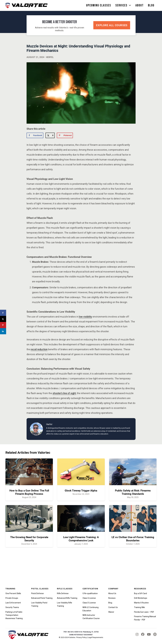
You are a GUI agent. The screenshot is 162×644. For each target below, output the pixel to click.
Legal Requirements (96, 637)
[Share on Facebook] (35, 135)
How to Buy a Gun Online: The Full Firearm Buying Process (29, 492)
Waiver (111, 612)
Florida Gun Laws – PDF (144, 612)
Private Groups (12, 598)
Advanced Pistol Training (42, 598)
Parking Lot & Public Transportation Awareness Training (14, 615)
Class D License (89, 603)
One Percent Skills (13, 593)
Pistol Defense (37, 593)
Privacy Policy (81, 637)
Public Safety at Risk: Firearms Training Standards (133, 492)
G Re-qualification (90, 593)
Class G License (89, 598)
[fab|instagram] (137, 634)
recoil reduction (39, 349)
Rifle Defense (63, 593)
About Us (112, 593)
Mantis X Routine (141, 603)
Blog (110, 603)
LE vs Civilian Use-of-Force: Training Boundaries (133, 539)
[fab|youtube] (149, 634)
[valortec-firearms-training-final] (27, 5)
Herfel (50, 57)
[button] (129, 5)
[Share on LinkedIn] (3, 331)
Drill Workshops (141, 598)
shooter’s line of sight (64, 393)
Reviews (112, 598)
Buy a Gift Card (140, 593)
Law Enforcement (13, 603)
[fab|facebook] (143, 634)
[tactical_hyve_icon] (155, 635)
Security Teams (12, 607)
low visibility (85, 317)
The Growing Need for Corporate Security (29, 539)
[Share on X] (50, 135)
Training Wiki (139, 607)
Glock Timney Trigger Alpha (81, 491)
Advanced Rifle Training (67, 598)
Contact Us (113, 607)
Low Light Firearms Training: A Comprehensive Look (81, 539)
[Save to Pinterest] (65, 135)
